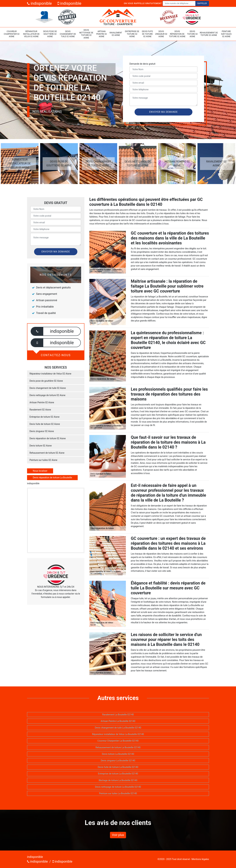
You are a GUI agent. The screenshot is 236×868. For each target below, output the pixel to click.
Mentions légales (200, 859)
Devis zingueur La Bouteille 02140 (118, 761)
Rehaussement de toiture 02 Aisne (209, 34)
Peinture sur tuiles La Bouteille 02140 (118, 793)
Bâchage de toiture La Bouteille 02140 (118, 780)
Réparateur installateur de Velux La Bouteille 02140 (118, 734)
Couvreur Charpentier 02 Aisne (12, 34)
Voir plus (118, 835)
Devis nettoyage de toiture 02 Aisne (86, 34)
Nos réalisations (47, 112)
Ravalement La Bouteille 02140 (118, 715)
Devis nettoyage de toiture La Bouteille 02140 (118, 787)
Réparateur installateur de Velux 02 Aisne (31, 34)
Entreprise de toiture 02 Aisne (132, 34)
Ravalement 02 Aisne (116, 34)
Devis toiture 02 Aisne (192, 34)
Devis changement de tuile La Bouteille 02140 (118, 728)
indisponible (39, 3)
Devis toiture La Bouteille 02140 (118, 754)
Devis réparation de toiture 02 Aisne (177, 34)
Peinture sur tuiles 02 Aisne (226, 34)
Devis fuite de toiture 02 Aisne (147, 34)
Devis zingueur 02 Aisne (161, 34)
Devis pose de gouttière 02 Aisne (50, 34)
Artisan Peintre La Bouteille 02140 (118, 721)
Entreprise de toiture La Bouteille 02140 (118, 774)
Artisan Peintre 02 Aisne (102, 34)
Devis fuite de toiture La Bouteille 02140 (118, 767)
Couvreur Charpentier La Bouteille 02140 (118, 741)
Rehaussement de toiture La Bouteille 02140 (118, 747)
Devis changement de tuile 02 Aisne (68, 34)
